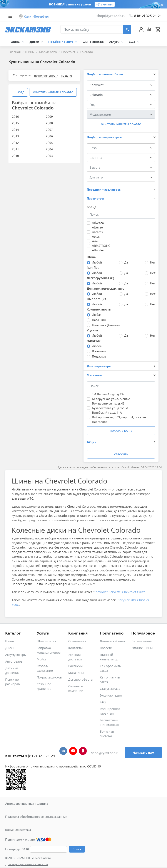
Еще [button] (133, 42)
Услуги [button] (115, 42)
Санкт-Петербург (37, 17)
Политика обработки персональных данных (36, 816)
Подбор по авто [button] (61, 42)
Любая (97, 314)
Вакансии (75, 666)
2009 (49, 116)
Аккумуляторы (16, 655)
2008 (49, 123)
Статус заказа (110, 689)
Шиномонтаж (93, 42)
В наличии (99, 351)
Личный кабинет (113, 641)
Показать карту (121, 431)
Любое (97, 346)
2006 (49, 136)
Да (126, 262)
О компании (77, 641)
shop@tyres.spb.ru (105, 753)
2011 (15, 149)
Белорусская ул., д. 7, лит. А (111, 399)
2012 (15, 143)
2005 (49, 143)
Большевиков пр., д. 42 (108, 403)
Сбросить (121, 454)
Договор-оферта (80, 679)
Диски (10, 648)
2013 (15, 136)
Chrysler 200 (127, 600)
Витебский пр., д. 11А (107, 412)
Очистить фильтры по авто (53, 92)
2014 (15, 129)
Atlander (98, 250)
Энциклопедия (111, 695)
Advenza (98, 223)
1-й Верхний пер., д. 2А (108, 394)
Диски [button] (35, 42)
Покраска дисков (49, 677)
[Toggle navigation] (10, 16)
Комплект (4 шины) (106, 325)
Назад (20, 92)
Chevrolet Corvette (107, 592)
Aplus (96, 236)
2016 (15, 116)
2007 (49, 129)
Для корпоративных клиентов (27, 864)
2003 (49, 156)
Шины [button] (16, 42)
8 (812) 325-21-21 (148, 15)
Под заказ (99, 356)
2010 (15, 156)
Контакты (75, 648)
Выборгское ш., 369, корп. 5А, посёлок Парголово (119, 419)
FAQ (103, 702)
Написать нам (143, 752)
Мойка (42, 659)
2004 (49, 149)
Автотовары (14, 661)
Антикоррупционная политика (27, 803)
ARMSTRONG (101, 245)
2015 (15, 123)
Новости (106, 648)
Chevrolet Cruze (134, 592)
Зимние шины (142, 648)
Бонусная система (18, 829)
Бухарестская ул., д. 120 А (110, 408)
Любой (97, 262)
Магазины (76, 673)
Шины (10, 641)
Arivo (96, 241)
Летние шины (142, 641)
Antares (97, 232)
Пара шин (99, 320)
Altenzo (97, 227)
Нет (153, 262)
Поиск (77, 849)
